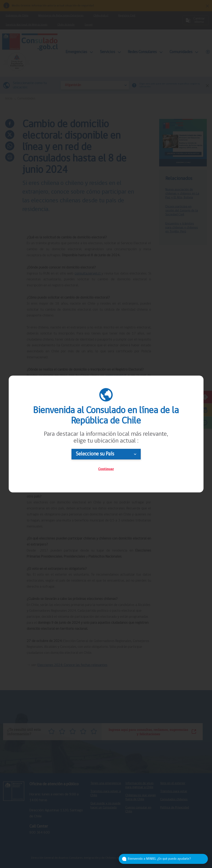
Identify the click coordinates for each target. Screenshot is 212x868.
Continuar (106, 469)
